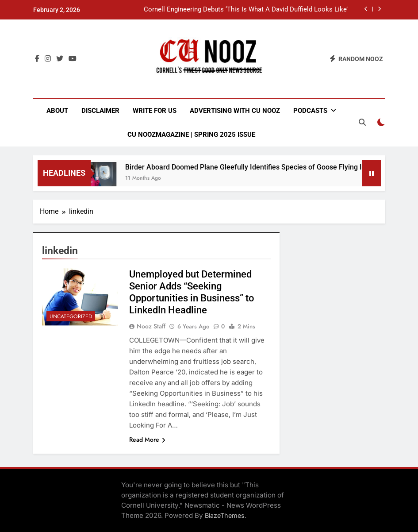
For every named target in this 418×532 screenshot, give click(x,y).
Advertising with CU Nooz (235, 111)
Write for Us (155, 111)
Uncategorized (71, 316)
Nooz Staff (151, 326)
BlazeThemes (225, 515)
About (57, 111)
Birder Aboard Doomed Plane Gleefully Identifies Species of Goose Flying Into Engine (265, 167)
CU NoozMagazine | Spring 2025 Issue (191, 135)
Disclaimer (100, 111)
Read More (147, 439)
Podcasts (310, 111)
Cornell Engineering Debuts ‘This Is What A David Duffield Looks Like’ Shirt (246, 10)
